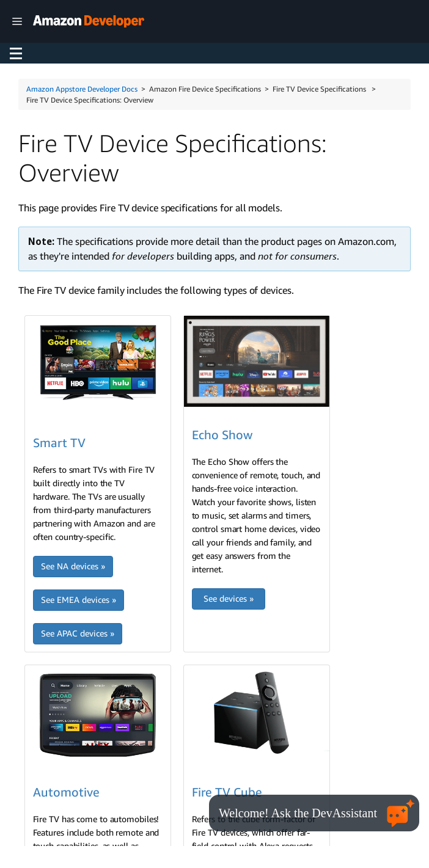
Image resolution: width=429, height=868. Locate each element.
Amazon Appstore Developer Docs (82, 89)
